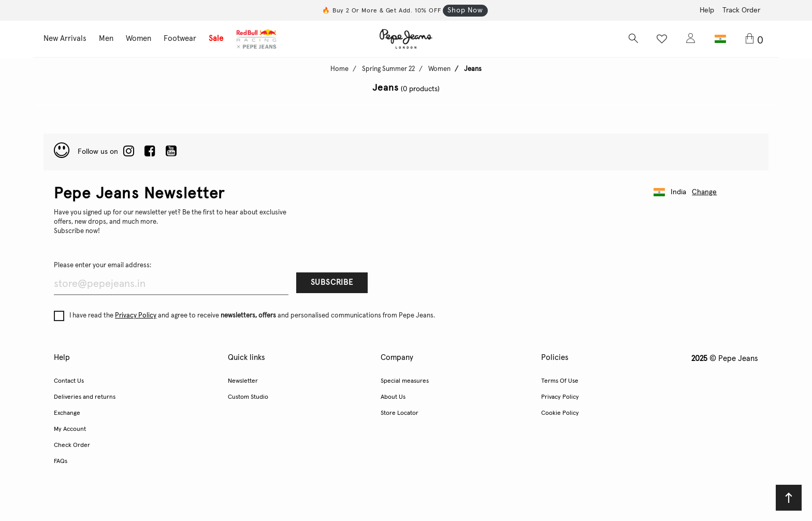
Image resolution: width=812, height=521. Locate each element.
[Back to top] (789, 498)
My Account (70, 429)
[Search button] (633, 39)
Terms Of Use (560, 381)
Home (339, 69)
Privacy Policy (136, 316)
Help (707, 10)
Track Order (741, 10)
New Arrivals (65, 39)
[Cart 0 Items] (756, 39)
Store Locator (400, 413)
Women (139, 39)
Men (106, 39)
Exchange (67, 413)
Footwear (180, 39)
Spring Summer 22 (388, 69)
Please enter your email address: (103, 265)
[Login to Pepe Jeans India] (691, 39)
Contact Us (69, 381)
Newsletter (243, 381)
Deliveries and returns (85, 397)
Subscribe (332, 283)
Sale (216, 39)
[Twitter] (171, 152)
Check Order (72, 445)
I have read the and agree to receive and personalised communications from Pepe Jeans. (244, 316)
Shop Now (465, 10)
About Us (393, 397)
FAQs (61, 461)
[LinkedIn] (129, 152)
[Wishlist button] (662, 39)
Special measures (405, 381)
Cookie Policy (560, 413)
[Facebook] (150, 152)
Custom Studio (248, 397)
